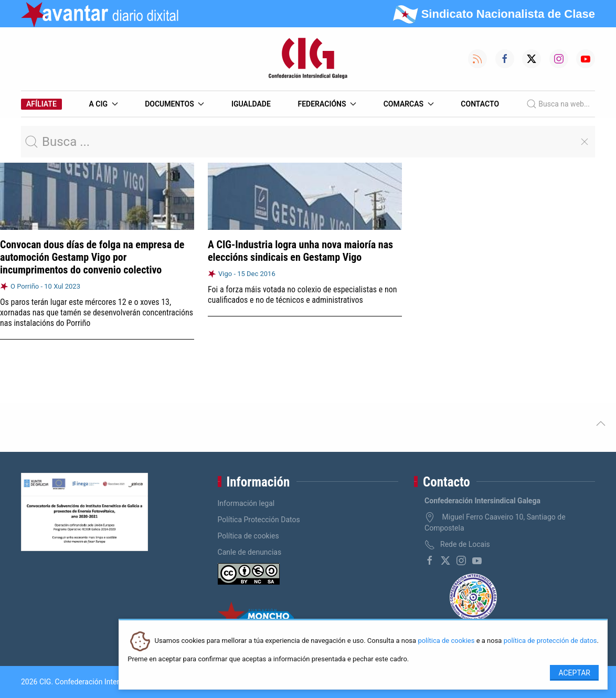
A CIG (103, 104)
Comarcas (409, 104)
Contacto (480, 104)
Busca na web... (558, 104)
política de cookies (446, 641)
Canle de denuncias (250, 552)
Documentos (174, 104)
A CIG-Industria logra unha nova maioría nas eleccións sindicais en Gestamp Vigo (300, 251)
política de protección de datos (550, 641)
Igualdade (251, 104)
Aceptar (574, 673)
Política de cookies (248, 536)
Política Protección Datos (259, 520)
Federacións (327, 104)
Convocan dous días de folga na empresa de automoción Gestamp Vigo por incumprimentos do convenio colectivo (92, 257)
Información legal (246, 503)
